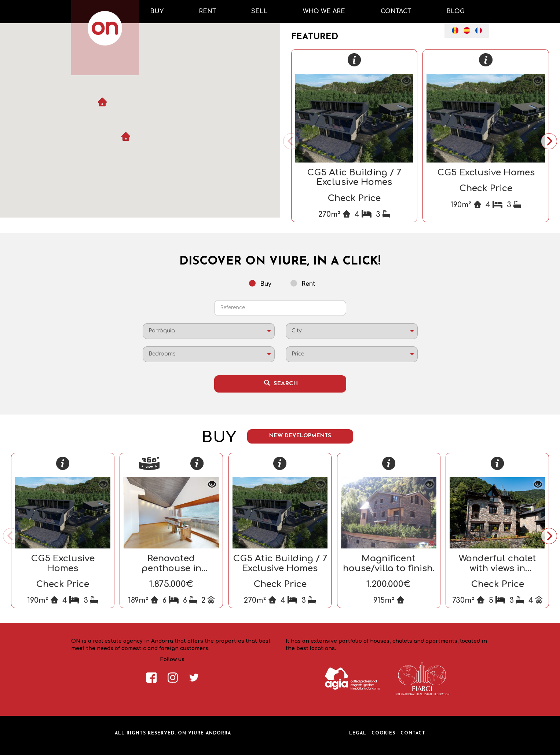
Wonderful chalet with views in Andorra (497, 568)
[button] (126, 136)
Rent (303, 284)
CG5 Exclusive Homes (486, 173)
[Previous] (291, 141)
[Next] (549, 141)
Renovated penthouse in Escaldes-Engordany (171, 568)
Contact (413, 733)
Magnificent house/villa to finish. (389, 563)
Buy (260, 284)
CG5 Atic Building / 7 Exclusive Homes (354, 177)
